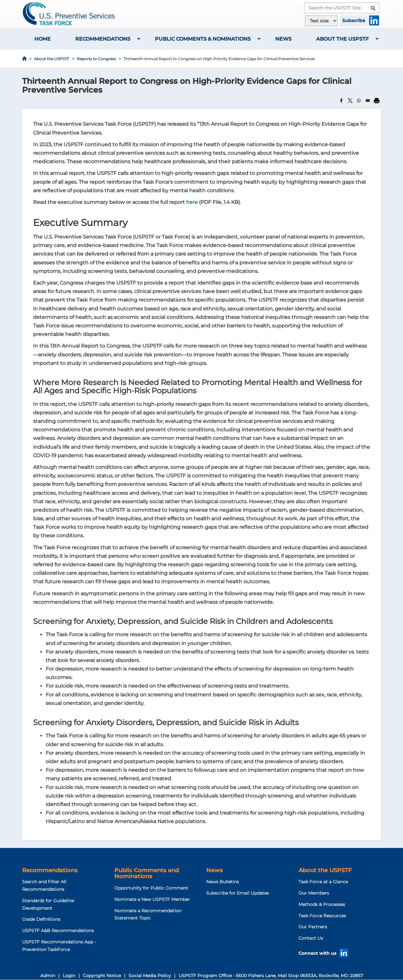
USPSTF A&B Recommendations (58, 931)
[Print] (377, 101)
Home (43, 39)
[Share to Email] (368, 101)
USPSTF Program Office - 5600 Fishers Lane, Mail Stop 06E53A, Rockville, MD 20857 (271, 976)
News (283, 39)
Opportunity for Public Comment (151, 888)
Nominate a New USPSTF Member (152, 899)
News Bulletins (223, 882)
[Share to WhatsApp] (359, 101)
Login (69, 976)
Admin (48, 976)
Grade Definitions (41, 919)
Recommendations (103, 39)
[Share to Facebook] (341, 101)
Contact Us (311, 938)
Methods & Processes (322, 904)
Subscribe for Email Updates (238, 893)
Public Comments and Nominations (147, 873)
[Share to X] (350, 101)
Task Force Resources (322, 916)
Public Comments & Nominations (203, 39)
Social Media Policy (150, 976)
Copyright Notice (102, 976)
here (192, 202)
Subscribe (354, 20)
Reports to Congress (96, 59)
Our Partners (313, 927)
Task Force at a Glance (323, 882)
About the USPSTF (342, 39)
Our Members (314, 893)
